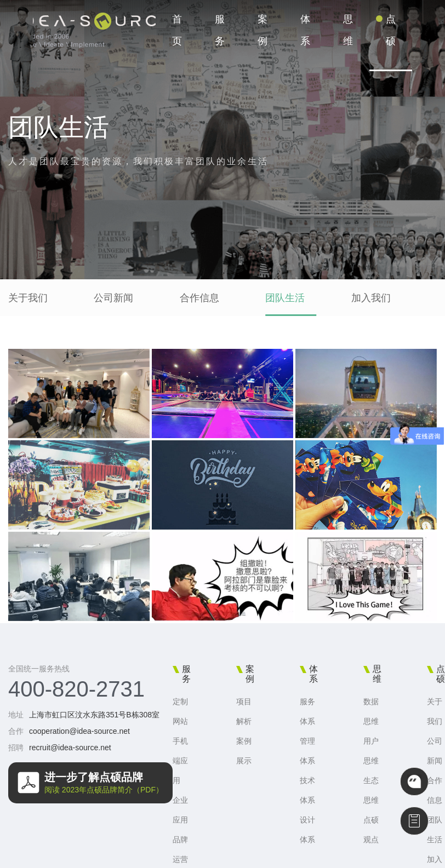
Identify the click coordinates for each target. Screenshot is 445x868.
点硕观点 (371, 830)
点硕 (391, 30)
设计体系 (307, 830)
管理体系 (307, 751)
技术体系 (307, 790)
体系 (305, 30)
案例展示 (244, 751)
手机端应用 (180, 761)
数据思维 (371, 711)
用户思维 (371, 751)
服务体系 (307, 711)
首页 (177, 30)
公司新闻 (113, 298)
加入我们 (371, 298)
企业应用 (180, 810)
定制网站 (180, 711)
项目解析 (244, 711)
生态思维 (371, 790)
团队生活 (285, 298)
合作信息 (199, 298)
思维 (348, 30)
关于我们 (28, 298)
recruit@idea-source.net (70, 748)
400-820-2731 (76, 689)
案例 (263, 30)
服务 (220, 30)
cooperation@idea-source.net (79, 731)
